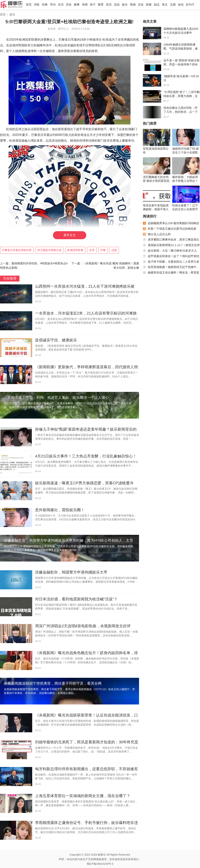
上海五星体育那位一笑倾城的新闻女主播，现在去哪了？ (83, 796)
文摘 (173, 4)
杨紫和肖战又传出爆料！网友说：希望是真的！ (171, 274)
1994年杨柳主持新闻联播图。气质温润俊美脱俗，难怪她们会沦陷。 (181, 49)
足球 (92, 250)
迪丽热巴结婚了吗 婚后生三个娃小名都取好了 (185, 151)
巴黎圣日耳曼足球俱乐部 (17, 250)
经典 (45, 4)
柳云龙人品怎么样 (159, 234)
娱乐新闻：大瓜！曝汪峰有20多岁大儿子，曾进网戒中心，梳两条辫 (170, 252)
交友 (141, 4)
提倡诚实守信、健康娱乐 (56, 340)
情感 (133, 4)
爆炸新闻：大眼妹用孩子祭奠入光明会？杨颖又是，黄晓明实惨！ (185, 179)
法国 (114, 250)
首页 (29, 4)
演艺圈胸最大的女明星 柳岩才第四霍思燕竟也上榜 (156, 179)
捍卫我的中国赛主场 (49, 250)
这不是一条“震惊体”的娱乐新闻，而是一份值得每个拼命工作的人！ (182, 64)
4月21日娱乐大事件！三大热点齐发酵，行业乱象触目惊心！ (86, 456)
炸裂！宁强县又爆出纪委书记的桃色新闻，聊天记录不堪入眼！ (170, 230)
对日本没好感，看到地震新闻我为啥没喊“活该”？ (76, 599)
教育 (101, 4)
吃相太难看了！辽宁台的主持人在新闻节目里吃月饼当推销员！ (185, 207)
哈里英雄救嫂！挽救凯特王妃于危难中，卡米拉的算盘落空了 (171, 268)
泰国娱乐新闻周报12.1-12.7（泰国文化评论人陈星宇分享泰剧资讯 (171, 247)
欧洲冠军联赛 (75, 250)
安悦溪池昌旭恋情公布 (156, 150)
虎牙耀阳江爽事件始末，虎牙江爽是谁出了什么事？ (171, 241)
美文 (165, 4)
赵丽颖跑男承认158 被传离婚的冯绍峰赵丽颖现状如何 (171, 225)
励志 (157, 4)
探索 (149, 4)
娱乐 (125, 4)
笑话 (109, 4)
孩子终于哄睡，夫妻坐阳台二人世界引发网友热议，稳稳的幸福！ (171, 263)
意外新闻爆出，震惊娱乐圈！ (60, 510)
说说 (117, 4)
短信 (181, 4)
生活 (61, 4)
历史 (69, 4)
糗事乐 (102, 855)
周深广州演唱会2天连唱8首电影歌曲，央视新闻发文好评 (83, 626)
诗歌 (37, 4)
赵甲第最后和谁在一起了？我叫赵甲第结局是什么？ (171, 258)
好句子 (190, 4)
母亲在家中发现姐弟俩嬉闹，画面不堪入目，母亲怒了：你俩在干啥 (156, 207)
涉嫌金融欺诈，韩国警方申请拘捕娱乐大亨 (71, 572)
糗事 (77, 4)
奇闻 (85, 4)
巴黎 (103, 250)
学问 (53, 4)
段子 (93, 4)
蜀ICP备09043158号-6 (100, 864)
